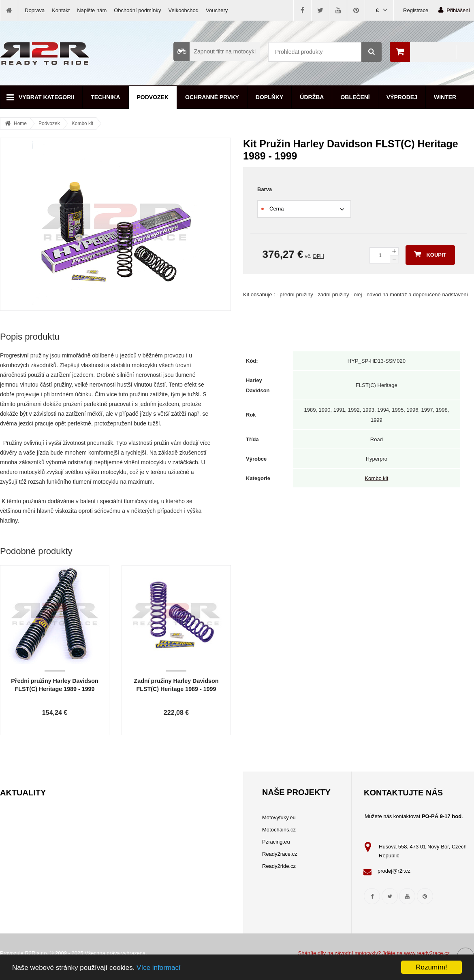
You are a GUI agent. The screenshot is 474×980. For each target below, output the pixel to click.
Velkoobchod (184, 10)
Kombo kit (82, 123)
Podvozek (153, 97)
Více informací (159, 968)
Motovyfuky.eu (279, 817)
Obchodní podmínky (137, 10)
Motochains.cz (279, 830)
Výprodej (402, 97)
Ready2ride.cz (279, 866)
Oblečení (355, 97)
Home (20, 123)
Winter (445, 97)
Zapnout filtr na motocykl (215, 51)
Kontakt (61, 10)
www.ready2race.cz (427, 953)
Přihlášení (454, 10)
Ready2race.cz (280, 854)
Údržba (312, 97)
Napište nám (92, 10)
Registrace (416, 10)
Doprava (35, 10)
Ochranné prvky (212, 97)
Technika (105, 97)
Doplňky (269, 97)
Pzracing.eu (276, 842)
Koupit (430, 254)
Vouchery (217, 10)
